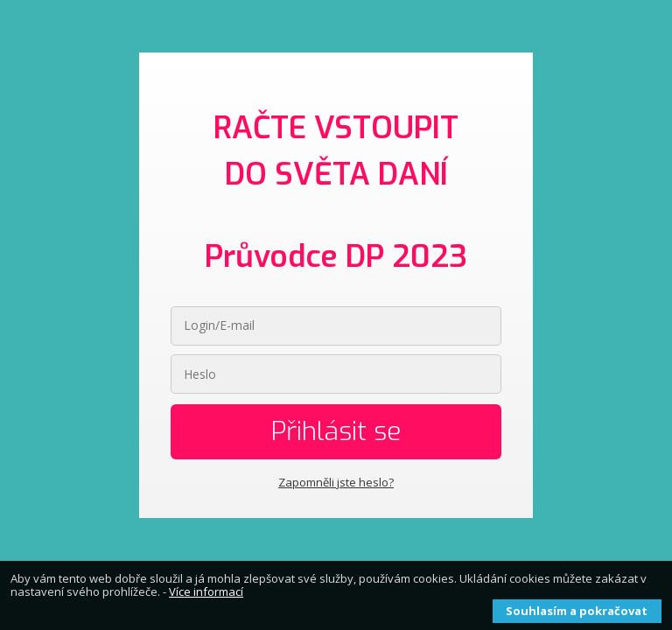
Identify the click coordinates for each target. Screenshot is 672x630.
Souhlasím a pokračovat (577, 611)
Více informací (206, 591)
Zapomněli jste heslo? (336, 482)
